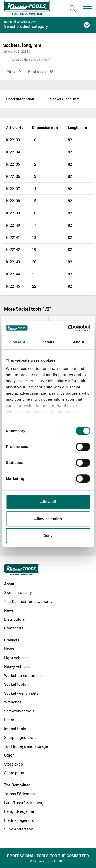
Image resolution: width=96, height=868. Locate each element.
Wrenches (13, 702)
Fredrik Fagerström (21, 820)
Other (9, 755)
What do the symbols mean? (31, 59)
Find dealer (40, 71)
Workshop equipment (23, 675)
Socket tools (15, 684)
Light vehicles (16, 658)
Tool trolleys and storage (26, 746)
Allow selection (48, 519)
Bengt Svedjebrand (21, 811)
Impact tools (15, 729)
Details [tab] (48, 342)
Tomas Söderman (19, 794)
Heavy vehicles (17, 666)
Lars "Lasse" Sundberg (24, 802)
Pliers (9, 720)
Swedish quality (18, 592)
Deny (48, 535)
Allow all (48, 502)
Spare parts (14, 773)
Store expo (14, 764)
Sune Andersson (19, 829)
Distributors (14, 619)
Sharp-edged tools (20, 737)
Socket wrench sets (21, 693)
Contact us (14, 628)
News (9, 610)
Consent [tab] (17, 342)
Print (14, 71)
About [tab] (79, 342)
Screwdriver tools (19, 711)
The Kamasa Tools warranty (28, 601)
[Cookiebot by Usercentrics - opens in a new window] (68, 328)
